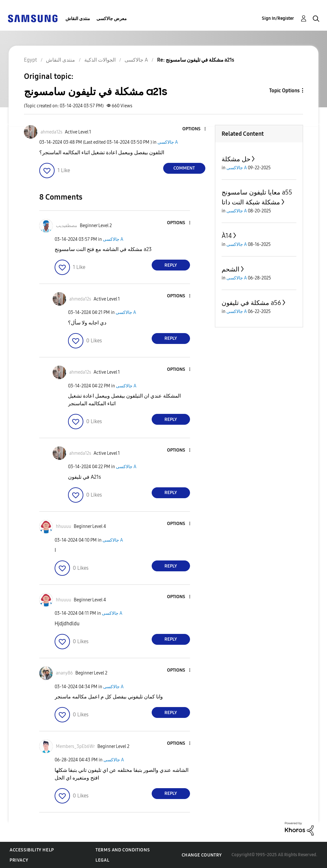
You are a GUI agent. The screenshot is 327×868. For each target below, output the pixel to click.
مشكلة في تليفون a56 (251, 303)
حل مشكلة (236, 159)
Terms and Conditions (123, 850)
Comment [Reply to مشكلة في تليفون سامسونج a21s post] (184, 168)
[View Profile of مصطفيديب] (67, 226)
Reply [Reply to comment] (171, 265)
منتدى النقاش (78, 19)
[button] (194, 129)
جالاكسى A (168, 142)
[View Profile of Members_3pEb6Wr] (75, 746)
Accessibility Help (32, 850)
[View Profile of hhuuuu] (64, 526)
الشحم (231, 269)
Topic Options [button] (284, 91)
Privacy (19, 860)
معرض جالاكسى (112, 19)
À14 (227, 236)
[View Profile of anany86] (64, 673)
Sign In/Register (278, 18)
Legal (102, 860)
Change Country (202, 855)
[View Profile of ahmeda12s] (51, 132)
